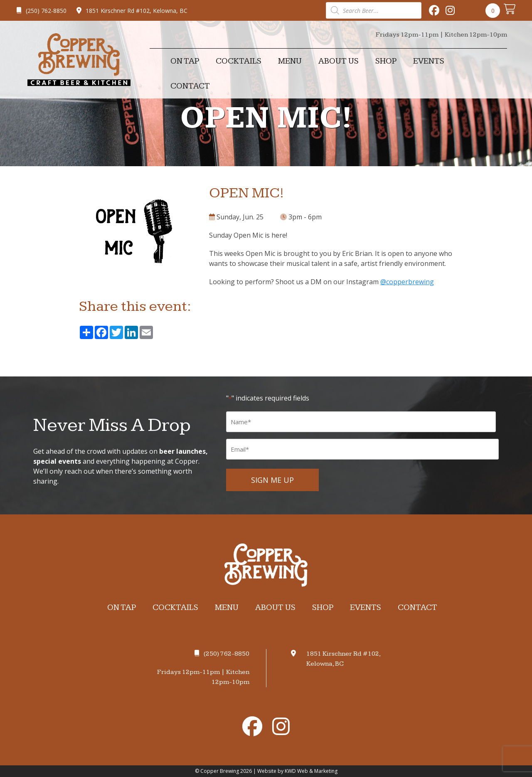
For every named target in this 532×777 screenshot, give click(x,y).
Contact (190, 86)
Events (429, 61)
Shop (386, 61)
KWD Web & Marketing (311, 771)
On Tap (185, 61)
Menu (290, 61)
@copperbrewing (407, 282)
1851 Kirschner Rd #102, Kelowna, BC (132, 11)
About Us (339, 61)
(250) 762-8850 (42, 11)
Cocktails (239, 61)
